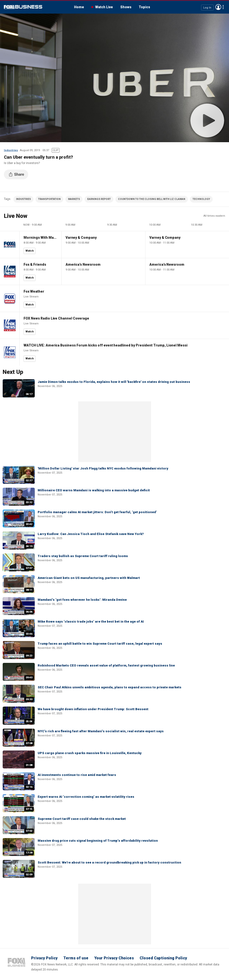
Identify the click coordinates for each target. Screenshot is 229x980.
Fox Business (23, 7)
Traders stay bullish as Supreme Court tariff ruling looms (83, 556)
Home (79, 7)
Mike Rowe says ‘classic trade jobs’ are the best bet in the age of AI (91, 622)
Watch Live (104, 7)
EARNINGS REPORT (99, 199)
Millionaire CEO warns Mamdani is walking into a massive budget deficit (94, 490)
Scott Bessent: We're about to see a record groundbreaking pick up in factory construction (109, 862)
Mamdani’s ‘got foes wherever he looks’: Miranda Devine (82, 600)
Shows (126, 7)
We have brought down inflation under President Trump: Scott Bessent (93, 709)
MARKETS (74, 199)
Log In (207, 7)
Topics (144, 7)
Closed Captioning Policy (163, 958)
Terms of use (76, 958)
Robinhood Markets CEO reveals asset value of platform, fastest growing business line (106, 665)
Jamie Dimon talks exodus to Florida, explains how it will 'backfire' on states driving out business (114, 382)
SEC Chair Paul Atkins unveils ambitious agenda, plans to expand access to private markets (110, 687)
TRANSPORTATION (49, 199)
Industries (11, 150)
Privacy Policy (44, 958)
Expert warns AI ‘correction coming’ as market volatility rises (86, 797)
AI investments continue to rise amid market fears (77, 775)
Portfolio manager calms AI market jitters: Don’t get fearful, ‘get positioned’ (97, 512)
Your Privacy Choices (114, 958)
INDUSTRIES (23, 199)
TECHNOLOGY (201, 199)
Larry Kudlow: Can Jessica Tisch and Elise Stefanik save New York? (91, 534)
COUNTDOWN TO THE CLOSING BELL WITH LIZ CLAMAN (152, 199)
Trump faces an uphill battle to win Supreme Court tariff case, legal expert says (100, 644)
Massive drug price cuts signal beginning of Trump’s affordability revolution (98, 841)
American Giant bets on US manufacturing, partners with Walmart (89, 578)
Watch (30, 251)
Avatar (218, 7)
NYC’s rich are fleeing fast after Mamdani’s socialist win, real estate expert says (101, 731)
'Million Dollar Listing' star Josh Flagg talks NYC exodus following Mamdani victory (103, 468)
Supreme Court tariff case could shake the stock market (82, 819)
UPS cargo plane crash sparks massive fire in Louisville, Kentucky (90, 753)
